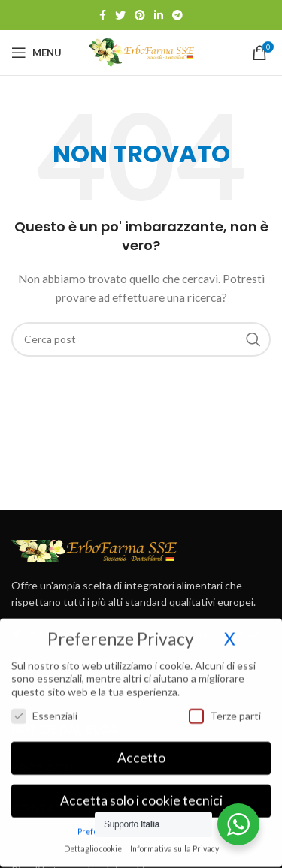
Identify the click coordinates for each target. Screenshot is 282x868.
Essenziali (44, 706)
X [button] (230, 630)
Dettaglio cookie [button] (94, 840)
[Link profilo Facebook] (103, 15)
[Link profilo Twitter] (120, 15)
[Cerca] (141, 339)
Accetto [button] (141, 749)
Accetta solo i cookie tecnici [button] (141, 792)
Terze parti (225, 706)
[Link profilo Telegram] (177, 15)
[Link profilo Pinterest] (140, 15)
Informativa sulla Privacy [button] (174, 840)
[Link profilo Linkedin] (159, 15)
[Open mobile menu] (36, 53)
